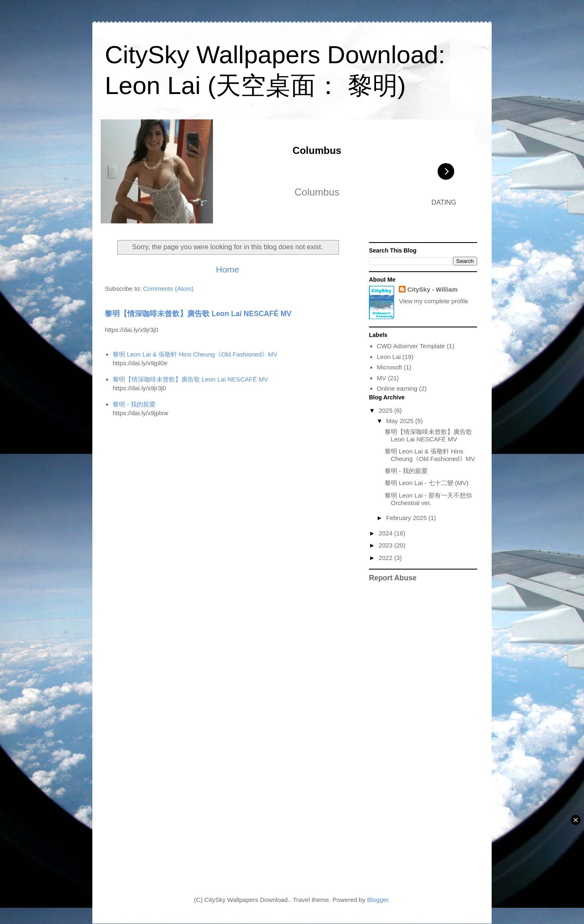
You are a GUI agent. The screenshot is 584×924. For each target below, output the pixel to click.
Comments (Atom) (168, 289)
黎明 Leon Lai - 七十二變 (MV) (427, 483)
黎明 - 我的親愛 (134, 404)
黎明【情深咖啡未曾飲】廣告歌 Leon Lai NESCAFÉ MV (198, 314)
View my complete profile (433, 301)
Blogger (378, 900)
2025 (386, 410)
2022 (386, 558)
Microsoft (390, 367)
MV (382, 378)
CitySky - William (432, 289)
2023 (386, 545)
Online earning (397, 388)
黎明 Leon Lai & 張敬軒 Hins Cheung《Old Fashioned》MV (195, 354)
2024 (386, 533)
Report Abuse (393, 578)
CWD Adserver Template (411, 346)
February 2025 (407, 518)
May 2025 (401, 421)
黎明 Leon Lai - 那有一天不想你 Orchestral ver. (428, 499)
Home (228, 269)
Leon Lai (389, 357)
